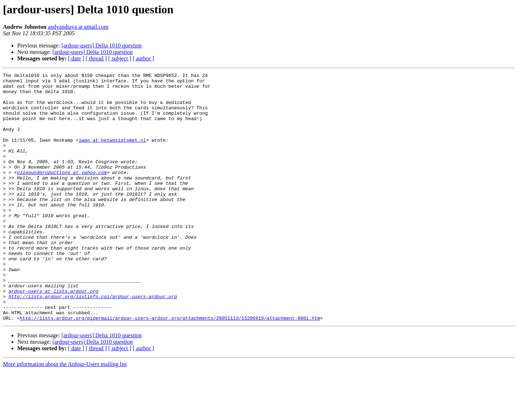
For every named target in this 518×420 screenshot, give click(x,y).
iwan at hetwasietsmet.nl (112, 154)
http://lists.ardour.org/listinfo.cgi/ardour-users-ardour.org (93, 342)
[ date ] (76, 58)
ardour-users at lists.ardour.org (54, 335)
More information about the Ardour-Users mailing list (65, 414)
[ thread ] (96, 58)
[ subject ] (120, 58)
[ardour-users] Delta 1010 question (102, 45)
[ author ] (144, 58)
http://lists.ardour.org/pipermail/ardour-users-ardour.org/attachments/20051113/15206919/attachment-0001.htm (170, 367)
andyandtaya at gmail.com (78, 27)
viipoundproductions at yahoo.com (62, 193)
